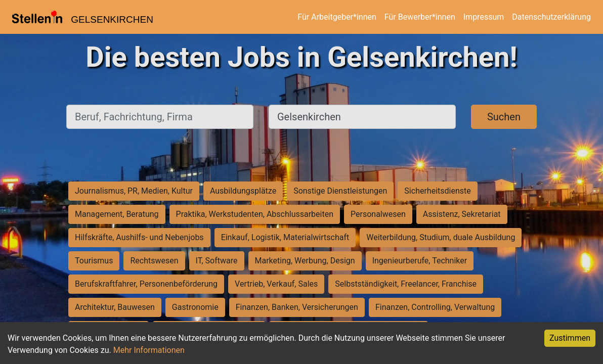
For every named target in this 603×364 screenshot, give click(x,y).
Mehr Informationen (149, 350)
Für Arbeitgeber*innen (337, 17)
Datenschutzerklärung (551, 17)
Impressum (484, 17)
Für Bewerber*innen (420, 17)
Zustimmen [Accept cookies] (570, 338)
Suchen (504, 117)
